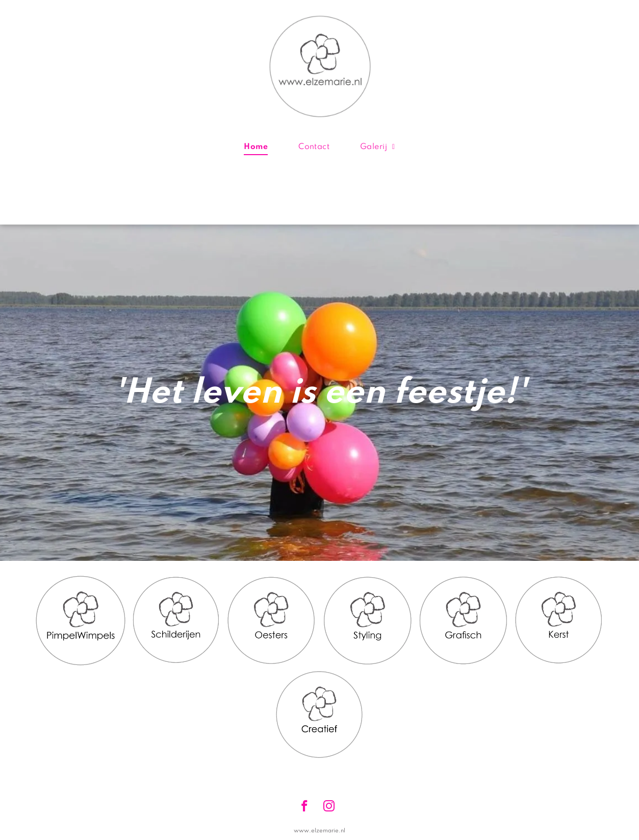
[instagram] (329, 807)
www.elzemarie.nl (319, 831)
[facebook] (305, 807)
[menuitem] (256, 147)
